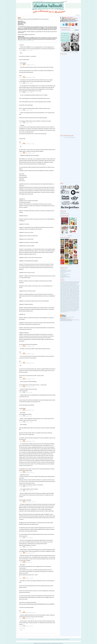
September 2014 (76, 310)
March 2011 (74, 299)
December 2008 (76, 292)
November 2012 (69, 304)
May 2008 (74, 290)
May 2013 (65, 306)
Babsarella (27, 562)
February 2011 (69, 299)
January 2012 (72, 302)
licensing (36, 639)
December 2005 (63, 283)
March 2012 (65, 303)
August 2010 (69, 297)
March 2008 (65, 290)
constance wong (28, 553)
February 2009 (69, 293)
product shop (41, 639)
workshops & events (48, 639)
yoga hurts (62, 278)
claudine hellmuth (28, 77)
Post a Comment (22, 628)
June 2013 (69, 306)
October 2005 (70, 282)
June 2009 (69, 294)
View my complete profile (69, 22)
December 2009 (66, 295)
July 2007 (74, 287)
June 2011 (69, 300)
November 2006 (69, 285)
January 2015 (63, 311)
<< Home (21, 630)
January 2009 (63, 293)
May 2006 (72, 283)
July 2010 (65, 297)
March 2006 (63, 283)
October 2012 (63, 304)
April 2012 (70, 303)
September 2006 (73, 284)
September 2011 (66, 301)
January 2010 (72, 295)
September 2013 (66, 307)
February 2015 (69, 311)
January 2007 (63, 286)
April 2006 (67, 283)
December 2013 (66, 308)
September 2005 (64, 282)
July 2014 (65, 310)
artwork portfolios (31, 639)
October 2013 (72, 307)
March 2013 (74, 305)
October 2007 (72, 288)
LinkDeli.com (63, 235)
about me (61, 639)
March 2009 (74, 293)
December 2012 (76, 304)
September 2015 (64, 312)
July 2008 (65, 291)
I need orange (27, 65)
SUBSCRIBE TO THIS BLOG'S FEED (67, 317)
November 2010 (69, 298)
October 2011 (72, 301)
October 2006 (63, 285)
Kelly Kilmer (27, 578)
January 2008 (72, 289)
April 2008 (70, 290)
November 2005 (76, 282)
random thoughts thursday (65, 277)
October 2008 (63, 292)
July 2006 (62, 284)
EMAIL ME (63, 213)
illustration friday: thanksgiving (66, 270)
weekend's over (63, 270)
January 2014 (72, 308)
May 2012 (74, 303)
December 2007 (66, 289)
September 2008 (76, 291)
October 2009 (72, 294)
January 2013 (63, 305)
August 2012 (69, 304)
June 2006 (76, 283)
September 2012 (76, 304)
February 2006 (75, 283)
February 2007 (69, 286)
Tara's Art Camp (28, 144)
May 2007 (65, 287)
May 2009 (65, 294)
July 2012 (65, 304)
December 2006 (76, 285)
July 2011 (74, 300)
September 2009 (66, 294)
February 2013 (69, 305)
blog (58, 639)
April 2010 (70, 296)
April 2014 (70, 309)
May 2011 (65, 300)
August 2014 (69, 310)
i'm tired (62, 273)
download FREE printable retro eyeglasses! (70, 52)
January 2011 (63, 299)
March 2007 (74, 286)
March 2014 (65, 309)
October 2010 (63, 298)
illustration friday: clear (65, 276)
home (68, 639)
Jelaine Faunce (28, 410)
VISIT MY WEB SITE (65, 214)
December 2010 (76, 298)
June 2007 (69, 287)
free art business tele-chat (65, 274)
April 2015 (74, 311)
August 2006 (67, 284)
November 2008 (69, 292)
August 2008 (69, 291)
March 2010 (65, 296)
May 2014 (74, 309)
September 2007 (66, 288)
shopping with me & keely (65, 271)
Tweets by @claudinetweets (70, 137)
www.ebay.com (21, 28)
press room (55, 639)
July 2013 (74, 306)
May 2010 (74, 296)
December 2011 (66, 302)
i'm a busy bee (63, 272)
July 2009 (74, 294)
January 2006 (70, 283)
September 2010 (76, 297)
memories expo (63, 275)
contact (65, 639)
